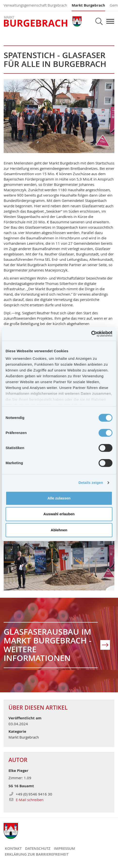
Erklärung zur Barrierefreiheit (37, 854)
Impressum (64, 848)
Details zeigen (91, 483)
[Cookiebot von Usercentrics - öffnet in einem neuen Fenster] (91, 334)
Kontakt (13, 848)
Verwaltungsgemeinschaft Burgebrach (35, 5)
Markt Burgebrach (88, 5)
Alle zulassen (59, 498)
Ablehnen (59, 530)
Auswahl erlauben (59, 514)
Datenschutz (38, 848)
